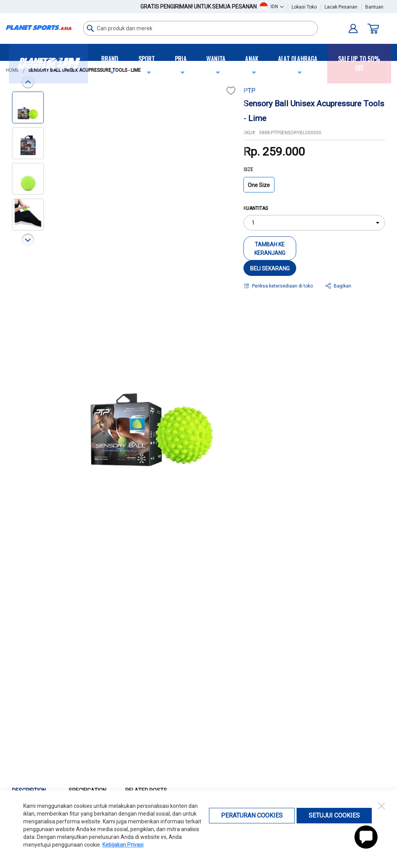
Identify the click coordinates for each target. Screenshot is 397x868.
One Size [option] (259, 185)
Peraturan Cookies (252, 815)
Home (12, 70)
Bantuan (374, 7)
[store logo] (39, 28)
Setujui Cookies (334, 815)
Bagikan (343, 286)
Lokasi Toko (304, 7)
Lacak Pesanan (341, 7)
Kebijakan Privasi (123, 845)
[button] (277, 6)
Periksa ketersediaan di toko (282, 286)
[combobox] (200, 28)
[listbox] (314, 187)
